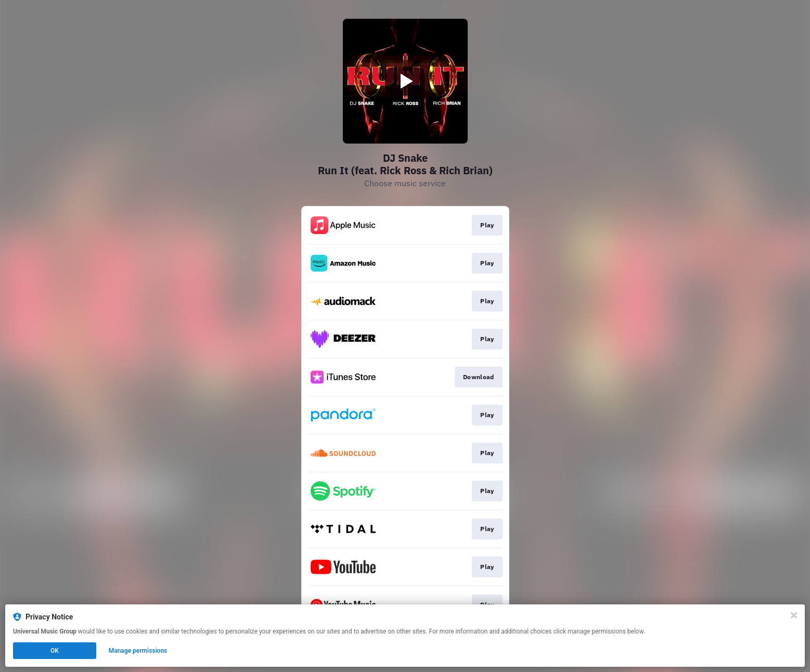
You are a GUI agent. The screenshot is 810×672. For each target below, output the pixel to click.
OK (55, 651)
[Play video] (405, 81)
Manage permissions (138, 651)
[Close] (794, 615)
